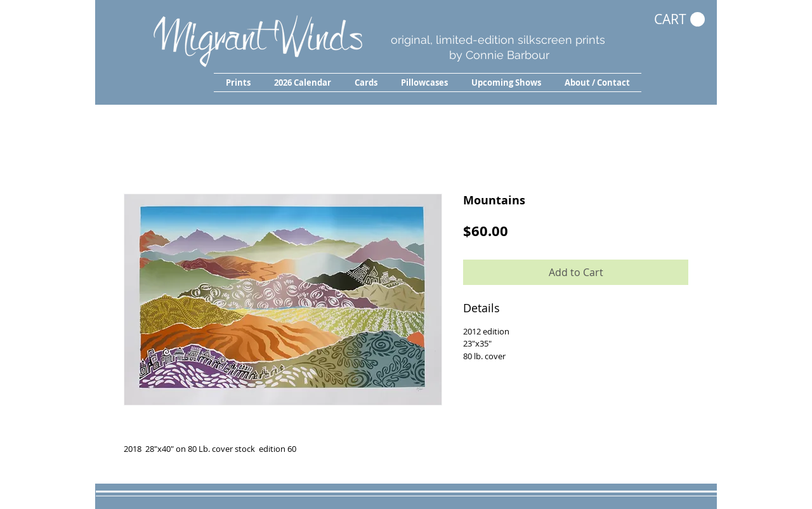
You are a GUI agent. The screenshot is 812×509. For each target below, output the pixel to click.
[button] (238, 83)
